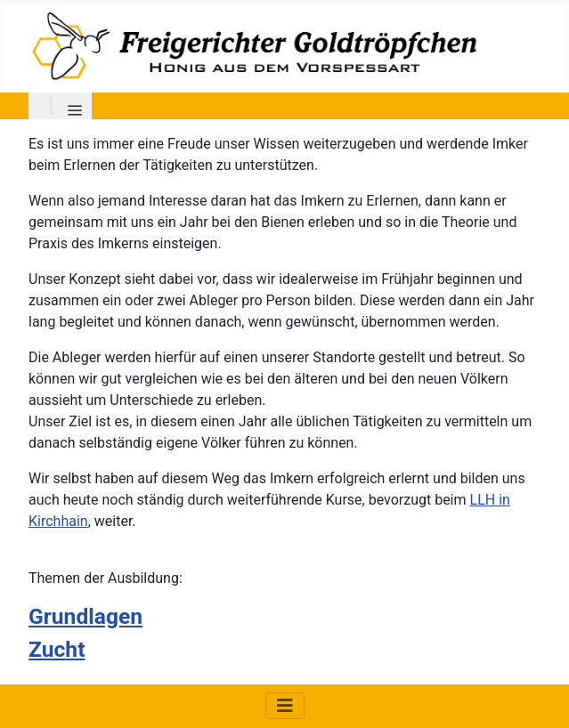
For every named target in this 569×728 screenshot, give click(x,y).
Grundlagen (85, 616)
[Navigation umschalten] (285, 706)
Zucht (57, 649)
